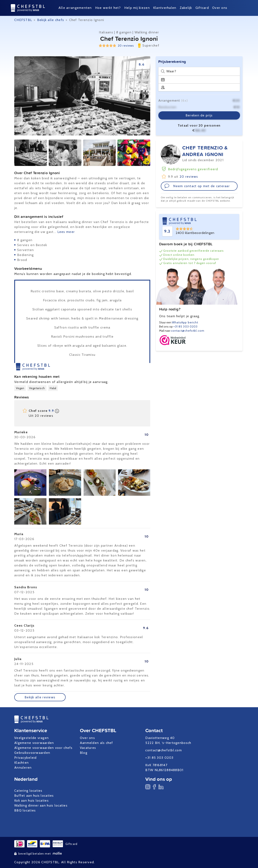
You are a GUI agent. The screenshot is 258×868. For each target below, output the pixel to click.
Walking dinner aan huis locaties (41, 805)
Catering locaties (28, 791)
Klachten (21, 763)
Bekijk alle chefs (51, 20)
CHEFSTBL (23, 20)
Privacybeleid (25, 758)
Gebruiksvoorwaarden (32, 753)
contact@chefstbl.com (188, 331)
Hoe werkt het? (108, 8)
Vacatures (88, 748)
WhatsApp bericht (185, 322)
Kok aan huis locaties (31, 800)
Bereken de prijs (199, 115)
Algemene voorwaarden (34, 743)
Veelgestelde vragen (31, 738)
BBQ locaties (25, 810)
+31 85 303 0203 (186, 327)
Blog (84, 753)
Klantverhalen (165, 8)
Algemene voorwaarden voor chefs (43, 748)
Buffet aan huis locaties (34, 796)
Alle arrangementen (75, 8)
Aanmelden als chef (96, 743)
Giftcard (202, 8)
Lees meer (66, 232)
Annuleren (23, 768)
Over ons (220, 8)
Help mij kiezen (137, 8)
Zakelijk (186, 8)
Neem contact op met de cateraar (197, 186)
